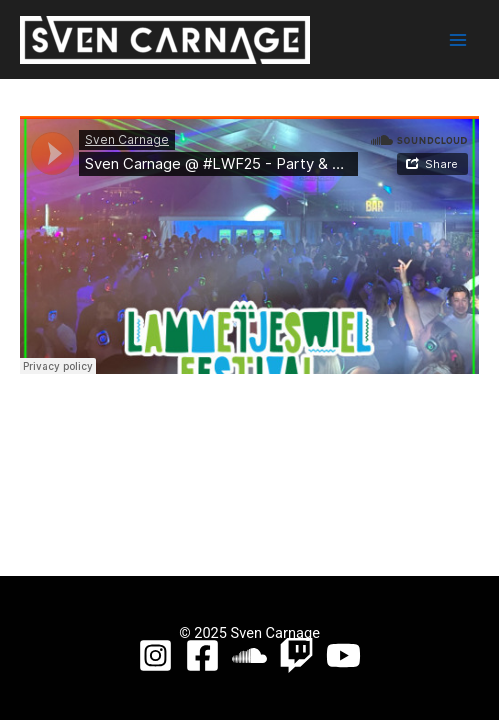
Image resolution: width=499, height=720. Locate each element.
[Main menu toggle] (458, 40)
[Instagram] (155, 655)
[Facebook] (202, 655)
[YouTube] (343, 655)
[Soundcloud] (249, 655)
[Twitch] (296, 655)
